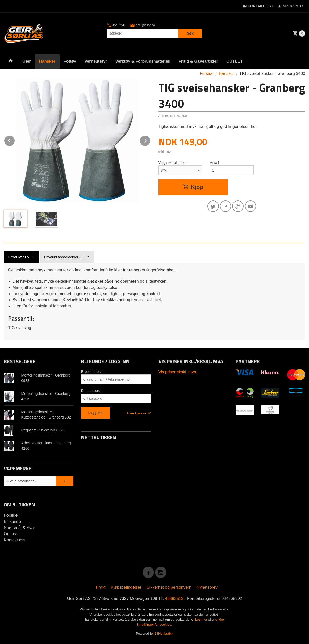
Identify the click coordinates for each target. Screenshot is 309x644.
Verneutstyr (96, 61)
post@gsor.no (143, 25)
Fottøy (70, 61)
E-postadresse (93, 372)
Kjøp (193, 187)
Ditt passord (91, 391)
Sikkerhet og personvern (169, 587)
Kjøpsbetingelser (126, 587)
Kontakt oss (15, 540)
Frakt (101, 587)
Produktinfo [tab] (18, 257)
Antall (214, 163)
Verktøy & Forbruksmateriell (143, 61)
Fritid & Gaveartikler (198, 61)
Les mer (202, 619)
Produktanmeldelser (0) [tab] (64, 257)
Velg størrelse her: (173, 163)
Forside (207, 74)
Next (151, 140)
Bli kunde (12, 521)
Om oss (11, 534)
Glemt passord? (139, 413)
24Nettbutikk (164, 634)
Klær (26, 61)
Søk (190, 33)
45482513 (117, 25)
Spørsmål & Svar (19, 528)
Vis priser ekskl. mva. (178, 372)
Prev (15, 140)
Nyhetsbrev (207, 587)
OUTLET (235, 61)
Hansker (47, 61)
